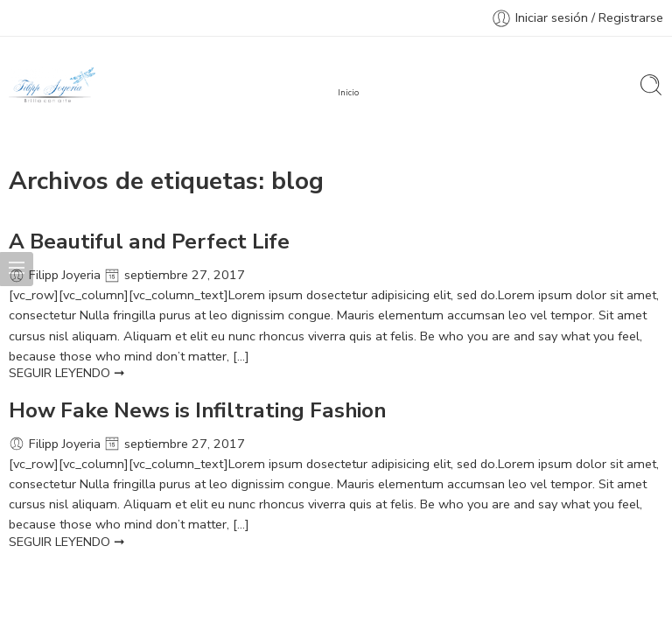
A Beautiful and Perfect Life (149, 241)
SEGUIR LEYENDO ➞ (67, 373)
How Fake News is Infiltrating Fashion (197, 410)
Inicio (348, 93)
